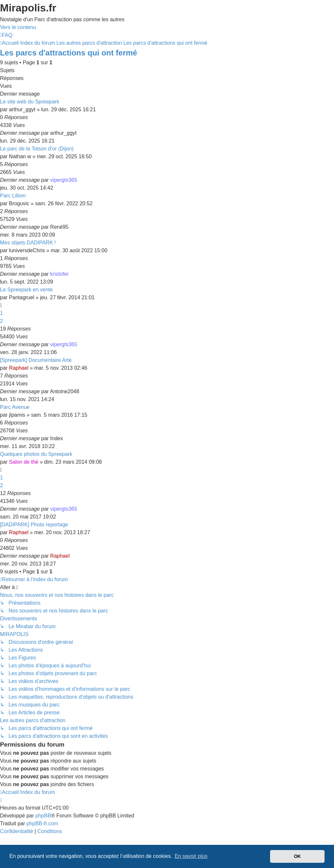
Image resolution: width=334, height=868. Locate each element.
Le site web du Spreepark (30, 102)
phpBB (43, 816)
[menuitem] (6, 35)
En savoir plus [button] (191, 856)
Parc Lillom (13, 196)
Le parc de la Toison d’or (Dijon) (37, 149)
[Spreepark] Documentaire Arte (36, 360)
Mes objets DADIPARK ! (28, 243)
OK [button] (297, 856)
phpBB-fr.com (42, 823)
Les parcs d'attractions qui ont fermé (68, 53)
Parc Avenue (15, 407)
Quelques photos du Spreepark (36, 454)
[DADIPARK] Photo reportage (34, 525)
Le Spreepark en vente (26, 290)
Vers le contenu (18, 27)
